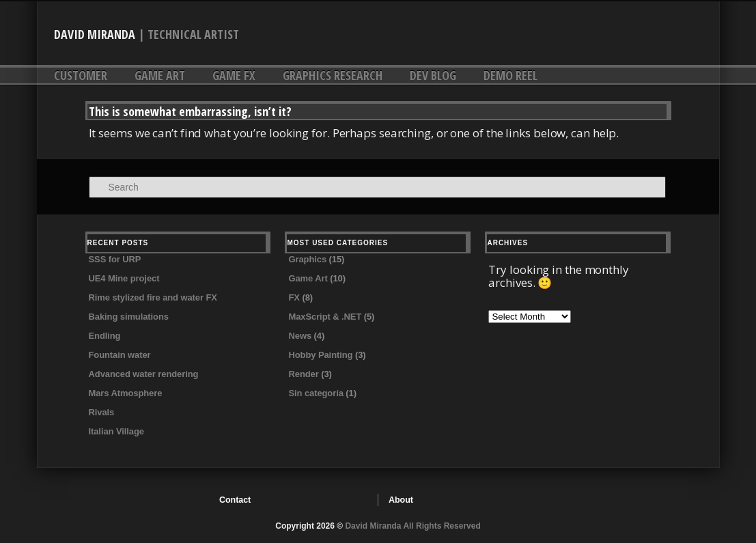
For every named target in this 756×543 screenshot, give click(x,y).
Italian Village (116, 431)
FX (294, 297)
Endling (105, 336)
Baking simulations (129, 317)
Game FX (234, 75)
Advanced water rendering (144, 374)
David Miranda (95, 34)
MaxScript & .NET (325, 317)
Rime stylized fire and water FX (153, 297)
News (300, 336)
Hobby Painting (320, 355)
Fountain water (120, 355)
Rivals (102, 412)
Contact (235, 500)
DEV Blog (433, 75)
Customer (81, 75)
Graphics (307, 259)
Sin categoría (316, 393)
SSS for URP (115, 259)
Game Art (160, 75)
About (401, 500)
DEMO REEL (510, 75)
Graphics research (333, 75)
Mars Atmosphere (126, 393)
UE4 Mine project (124, 278)
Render (303, 374)
